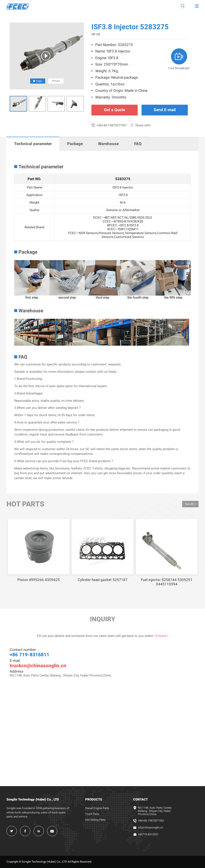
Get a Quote (115, 110)
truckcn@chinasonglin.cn (38, 666)
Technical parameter (33, 144)
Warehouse (108, 144)
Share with (140, 125)
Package (75, 144)
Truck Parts (92, 814)
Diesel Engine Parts (97, 808)
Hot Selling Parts (95, 820)
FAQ (138, 144)
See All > (190, 504)
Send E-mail (165, 110)
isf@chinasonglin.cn (150, 827)
